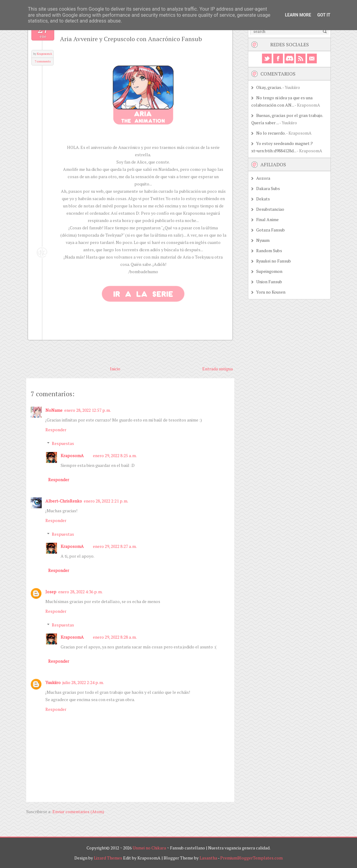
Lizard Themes (108, 858)
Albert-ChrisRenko (64, 501)
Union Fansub (269, 282)
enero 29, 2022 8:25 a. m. (115, 455)
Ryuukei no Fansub (274, 261)
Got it (324, 15)
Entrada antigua (217, 369)
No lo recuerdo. (271, 133)
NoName (54, 410)
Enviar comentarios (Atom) (78, 812)
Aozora (263, 178)
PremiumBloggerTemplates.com (251, 858)
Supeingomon (269, 271)
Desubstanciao (270, 209)
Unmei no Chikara (149, 848)
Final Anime (267, 219)
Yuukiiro (53, 682)
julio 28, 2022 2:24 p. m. (83, 682)
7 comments (43, 61)
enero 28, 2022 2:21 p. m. (106, 501)
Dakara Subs (268, 188)
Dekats (263, 199)
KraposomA (44, 54)
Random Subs (269, 251)
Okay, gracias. (269, 87)
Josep (51, 592)
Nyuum (263, 240)
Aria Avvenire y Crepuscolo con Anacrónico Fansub (131, 39)
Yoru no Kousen (271, 292)
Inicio (115, 369)
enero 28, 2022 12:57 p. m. (88, 410)
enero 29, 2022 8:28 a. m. (115, 637)
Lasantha (208, 858)
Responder (56, 430)
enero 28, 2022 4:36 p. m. (80, 592)
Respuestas (63, 443)
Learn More (298, 15)
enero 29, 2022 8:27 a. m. (115, 546)
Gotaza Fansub (270, 230)
